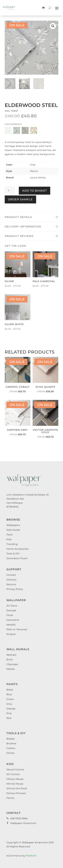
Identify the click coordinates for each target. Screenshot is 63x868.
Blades (10, 739)
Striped (11, 634)
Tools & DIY (13, 554)
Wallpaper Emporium (21, 823)
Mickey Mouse (15, 779)
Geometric (13, 620)
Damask (11, 610)
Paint (10, 535)
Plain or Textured (17, 629)
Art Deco (12, 606)
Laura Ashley (38, 178)
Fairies (10, 798)
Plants (34, 171)
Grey (33, 165)
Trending (12, 544)
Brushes (11, 743)
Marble (11, 669)
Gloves (10, 753)
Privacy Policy (15, 589)
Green (10, 699)
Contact (11, 575)
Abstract (11, 655)
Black (10, 690)
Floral (10, 615)
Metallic (11, 625)
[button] (53, 26)
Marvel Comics (15, 770)
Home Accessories (17, 549)
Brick (10, 660)
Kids (9, 539)
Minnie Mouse (15, 784)
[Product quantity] (10, 191)
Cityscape (12, 664)
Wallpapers (13, 525)
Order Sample (20, 199)
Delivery (11, 580)
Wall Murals (13, 530)
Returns (11, 584)
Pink (9, 713)
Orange (11, 709)
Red (9, 718)
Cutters (11, 748)
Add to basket (35, 191)
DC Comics (13, 774)
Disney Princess (16, 793)
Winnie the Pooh (17, 788)
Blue (9, 694)
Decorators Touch (17, 558)
